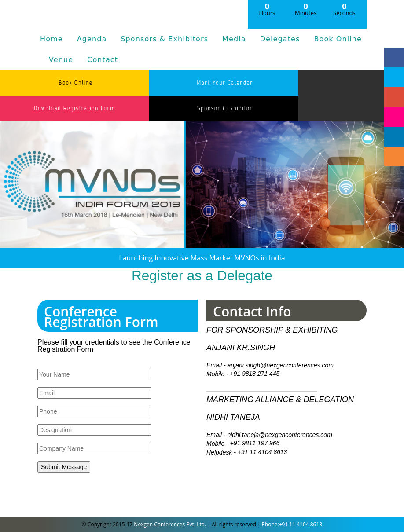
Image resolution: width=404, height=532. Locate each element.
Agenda (92, 39)
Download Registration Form (74, 109)
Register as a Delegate (202, 276)
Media (234, 39)
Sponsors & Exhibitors (164, 39)
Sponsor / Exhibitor (222, 109)
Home (51, 39)
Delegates (280, 39)
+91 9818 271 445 (255, 374)
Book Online (338, 39)
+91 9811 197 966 (255, 444)
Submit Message (64, 467)
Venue (61, 60)
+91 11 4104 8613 (263, 453)
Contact (103, 60)
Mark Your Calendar (222, 83)
